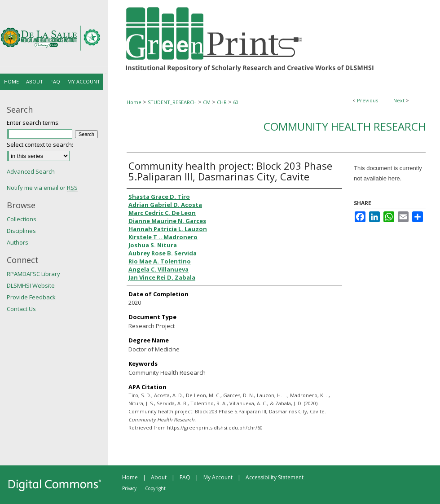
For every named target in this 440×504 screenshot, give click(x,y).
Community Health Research (345, 126)
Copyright (155, 488)
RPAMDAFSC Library (33, 274)
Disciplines (21, 231)
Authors (18, 242)
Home (134, 102)
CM (207, 102)
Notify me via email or (42, 188)
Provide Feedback (31, 297)
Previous (367, 100)
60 (236, 102)
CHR (222, 102)
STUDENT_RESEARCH (172, 102)
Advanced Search (31, 171)
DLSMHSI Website (31, 285)
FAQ (185, 477)
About (159, 477)
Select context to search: (40, 145)
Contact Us (21, 309)
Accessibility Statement (275, 477)
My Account (218, 477)
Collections (22, 219)
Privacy (129, 488)
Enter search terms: (33, 123)
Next (399, 100)
